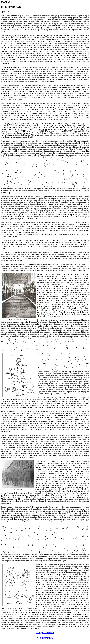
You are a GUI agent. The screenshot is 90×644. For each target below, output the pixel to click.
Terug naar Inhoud (45, 633)
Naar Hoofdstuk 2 (45, 638)
